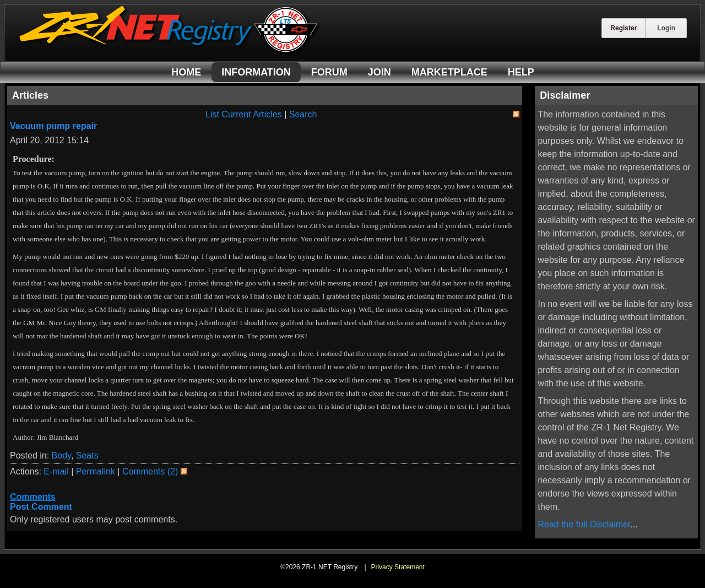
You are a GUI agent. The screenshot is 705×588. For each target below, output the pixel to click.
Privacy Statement (397, 567)
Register (623, 28)
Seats (87, 455)
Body (61, 455)
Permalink (96, 471)
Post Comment (41, 507)
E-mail (56, 471)
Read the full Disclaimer (584, 524)
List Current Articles (244, 114)
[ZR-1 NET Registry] (170, 52)
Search (303, 114)
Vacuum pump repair (53, 126)
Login (666, 28)
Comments (33, 497)
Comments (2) (150, 471)
